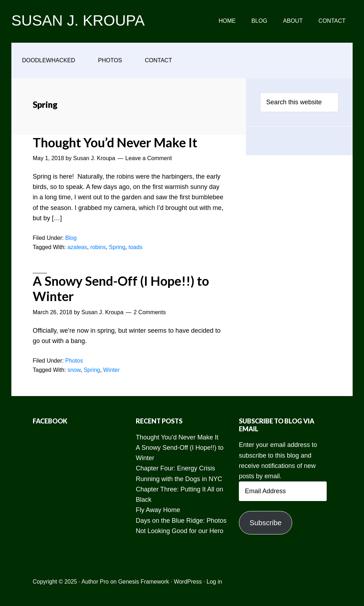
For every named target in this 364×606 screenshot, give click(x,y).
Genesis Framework (143, 582)
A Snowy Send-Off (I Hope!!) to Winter (121, 288)
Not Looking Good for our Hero (180, 531)
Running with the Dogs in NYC (179, 479)
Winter (111, 370)
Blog (71, 238)
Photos (74, 361)
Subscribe (266, 523)
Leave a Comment (149, 158)
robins (98, 247)
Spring (117, 247)
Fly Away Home (158, 510)
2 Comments (150, 312)
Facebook (50, 421)
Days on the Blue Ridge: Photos (181, 521)
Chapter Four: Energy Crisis (175, 468)
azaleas (77, 247)
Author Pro (95, 582)
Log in (214, 582)
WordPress (188, 582)
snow (74, 370)
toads (135, 247)
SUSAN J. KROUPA (78, 20)
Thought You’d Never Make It (115, 142)
